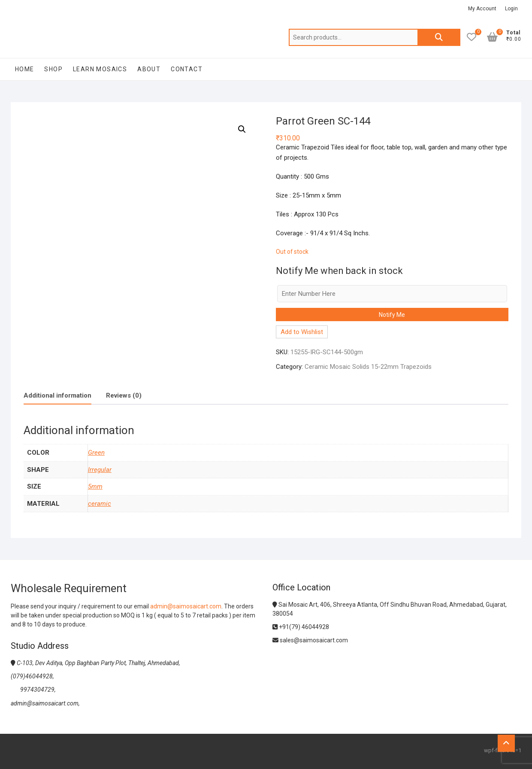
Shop (53, 69)
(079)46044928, (32, 676)
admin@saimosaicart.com (186, 606)
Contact (187, 69)
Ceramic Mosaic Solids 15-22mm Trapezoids (368, 367)
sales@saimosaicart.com (310, 640)
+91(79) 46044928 (301, 627)
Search (439, 37)
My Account (482, 9)
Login (511, 9)
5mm (95, 486)
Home (25, 69)
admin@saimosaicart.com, (45, 703)
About (149, 69)
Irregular (100, 470)
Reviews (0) (124, 395)
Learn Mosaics (100, 69)
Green (96, 453)
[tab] (57, 396)
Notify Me (392, 315)
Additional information (57, 395)
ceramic (100, 504)
